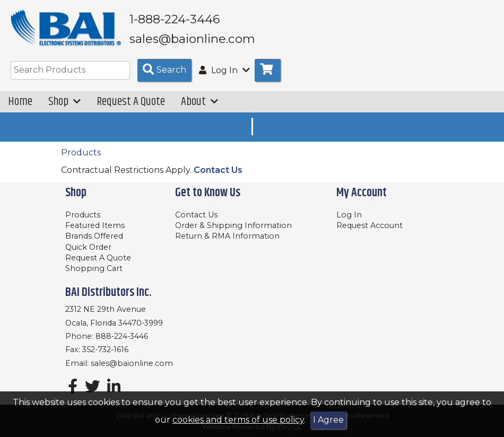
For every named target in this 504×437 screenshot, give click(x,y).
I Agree (328, 420)
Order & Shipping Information (233, 225)
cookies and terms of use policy (238, 420)
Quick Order (88, 247)
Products (81, 152)
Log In (349, 215)
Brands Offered (94, 236)
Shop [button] (64, 102)
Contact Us (218, 170)
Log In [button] (224, 70)
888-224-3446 (122, 336)
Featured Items (95, 225)
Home (20, 102)
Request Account (370, 225)
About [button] (199, 102)
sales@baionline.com (132, 363)
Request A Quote (131, 102)
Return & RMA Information (227, 236)
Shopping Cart (94, 268)
